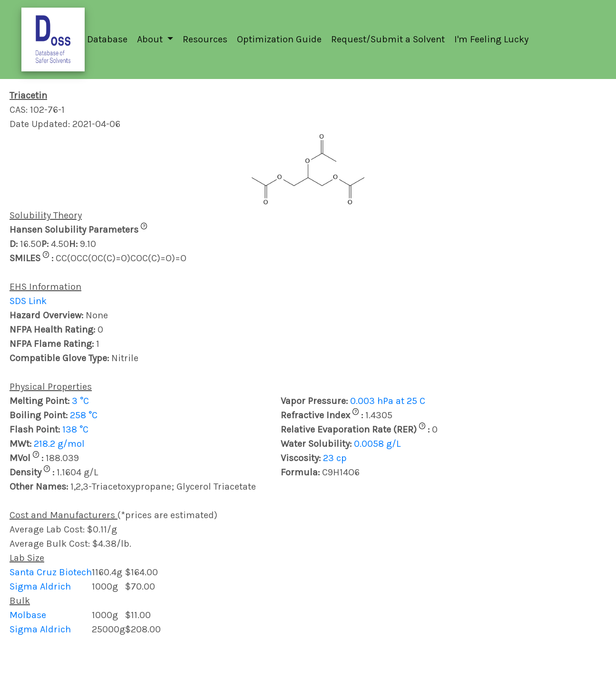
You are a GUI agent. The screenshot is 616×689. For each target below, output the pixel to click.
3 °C (80, 401)
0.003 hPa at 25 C (388, 401)
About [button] (151, 39)
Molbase (28, 615)
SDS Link (28, 301)
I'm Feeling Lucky (491, 39)
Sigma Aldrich (40, 586)
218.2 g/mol (59, 444)
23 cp (335, 458)
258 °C (84, 415)
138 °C (75, 429)
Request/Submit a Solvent (388, 39)
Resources (205, 39)
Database (107, 39)
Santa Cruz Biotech (51, 572)
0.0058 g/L (377, 444)
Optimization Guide (279, 39)
